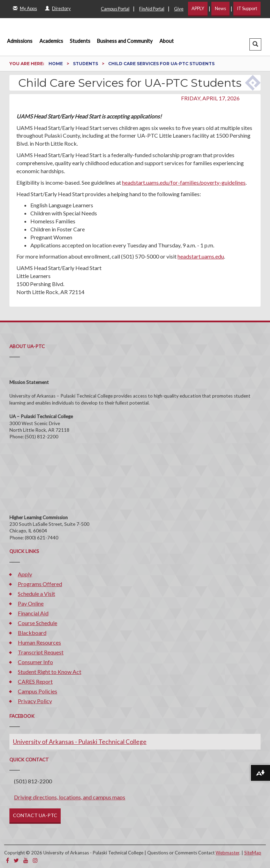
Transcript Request (41, 652)
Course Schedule (37, 623)
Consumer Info (35, 662)
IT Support (247, 8)
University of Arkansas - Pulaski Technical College (80, 742)
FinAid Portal (152, 9)
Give (179, 9)
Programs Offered (40, 584)
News (220, 8)
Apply (25, 574)
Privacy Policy (35, 701)
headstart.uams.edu (201, 256)
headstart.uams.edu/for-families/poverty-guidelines (184, 182)
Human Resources (39, 642)
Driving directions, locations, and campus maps (70, 797)
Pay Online (31, 603)
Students (80, 41)
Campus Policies (37, 691)
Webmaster (227, 853)
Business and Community (125, 41)
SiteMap (253, 853)
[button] (255, 44)
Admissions (20, 41)
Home (56, 64)
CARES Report (35, 681)
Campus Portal (115, 9)
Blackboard (32, 633)
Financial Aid (33, 613)
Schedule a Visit (36, 594)
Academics (51, 41)
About (167, 41)
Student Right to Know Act (50, 672)
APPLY (198, 8)
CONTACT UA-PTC (35, 815)
